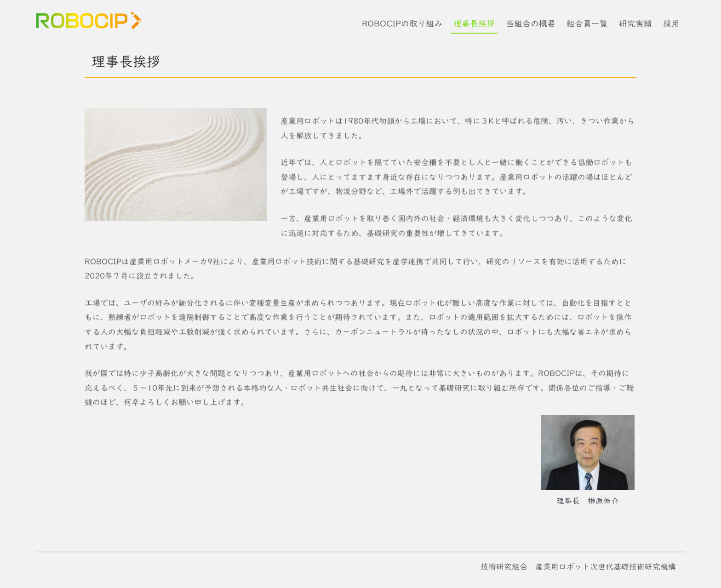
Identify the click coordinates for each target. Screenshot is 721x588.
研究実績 (635, 23)
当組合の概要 (531, 23)
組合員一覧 (587, 23)
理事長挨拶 (474, 23)
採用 (671, 23)
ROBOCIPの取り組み (402, 23)
